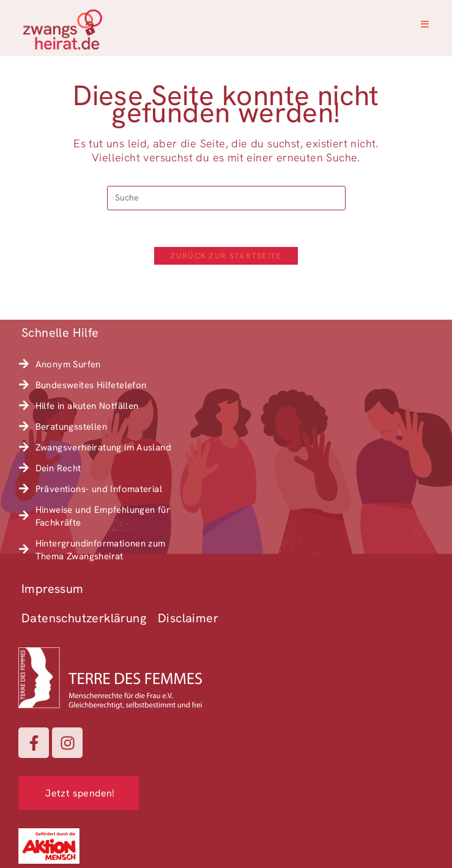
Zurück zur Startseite (226, 256)
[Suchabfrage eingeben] (226, 198)
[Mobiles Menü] (425, 24)
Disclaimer (188, 618)
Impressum (53, 589)
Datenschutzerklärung (84, 618)
